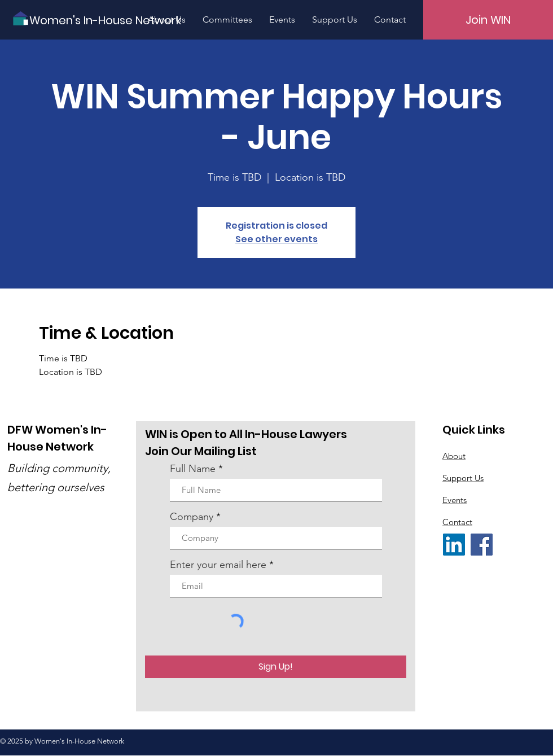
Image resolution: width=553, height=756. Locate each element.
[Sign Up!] (276, 667)
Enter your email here (218, 565)
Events (455, 500)
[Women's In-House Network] (105, 20)
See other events (276, 239)
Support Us (463, 478)
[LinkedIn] (454, 545)
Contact (457, 522)
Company (192, 517)
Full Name (193, 469)
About (454, 456)
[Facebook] (482, 545)
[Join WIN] (488, 20)
